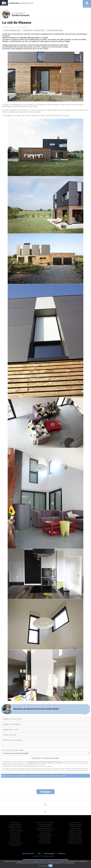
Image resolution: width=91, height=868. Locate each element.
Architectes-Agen (15, 823)
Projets (12, 27)
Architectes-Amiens (75, 823)
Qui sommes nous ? (28, 853)
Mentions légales (49, 853)
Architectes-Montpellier (45, 835)
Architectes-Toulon (45, 843)
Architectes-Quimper (75, 839)
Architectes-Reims (15, 841)
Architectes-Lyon (45, 833)
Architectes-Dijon (75, 829)
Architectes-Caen (15, 829)
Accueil (5, 27)
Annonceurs (62, 853)
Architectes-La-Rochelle (15, 831)
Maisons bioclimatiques (54, 30)
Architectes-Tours (15, 845)
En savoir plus (43, 866)
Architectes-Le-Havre (45, 831)
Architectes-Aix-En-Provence (45, 823)
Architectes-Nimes (45, 837)
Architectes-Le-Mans (75, 831)
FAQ (39, 853)
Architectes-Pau (45, 839)
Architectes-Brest (75, 827)
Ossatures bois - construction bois (33, 30)
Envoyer (46, 792)
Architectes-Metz (15, 835)
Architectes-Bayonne (75, 825)
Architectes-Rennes (45, 841)
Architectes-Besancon (15, 827)
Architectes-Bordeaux (45, 827)
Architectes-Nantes (75, 835)
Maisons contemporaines (11, 30)
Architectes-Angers (15, 825)
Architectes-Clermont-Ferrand (45, 829)
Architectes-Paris (15, 839)
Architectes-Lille (15, 833)
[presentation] (45, 783)
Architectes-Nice (15, 837)
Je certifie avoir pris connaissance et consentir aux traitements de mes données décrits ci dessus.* (34, 776)
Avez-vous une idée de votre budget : (13, 750)
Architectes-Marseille (75, 833)
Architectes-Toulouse (75, 843)
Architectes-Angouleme (45, 825)
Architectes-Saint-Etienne (75, 841)
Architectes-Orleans (75, 837)
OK (50, 866)
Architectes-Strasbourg (15, 843)
